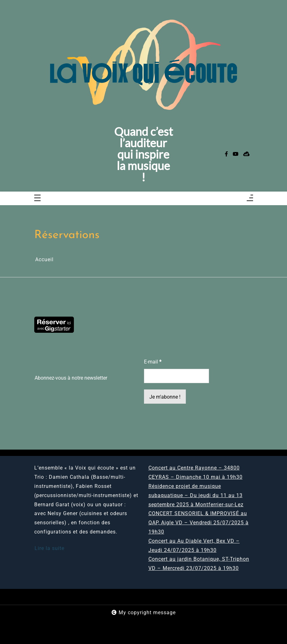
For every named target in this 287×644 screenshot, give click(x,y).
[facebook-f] (226, 154)
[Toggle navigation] (37, 198)
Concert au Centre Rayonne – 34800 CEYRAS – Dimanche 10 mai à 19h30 (196, 472)
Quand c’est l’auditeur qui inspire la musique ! (143, 154)
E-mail (153, 362)
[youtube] (236, 154)
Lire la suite (49, 548)
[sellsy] (246, 154)
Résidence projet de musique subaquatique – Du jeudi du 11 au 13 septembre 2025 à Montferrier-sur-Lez (196, 495)
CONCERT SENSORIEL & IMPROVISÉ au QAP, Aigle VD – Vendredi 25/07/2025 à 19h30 (199, 523)
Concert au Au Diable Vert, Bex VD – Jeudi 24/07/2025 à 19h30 (194, 546)
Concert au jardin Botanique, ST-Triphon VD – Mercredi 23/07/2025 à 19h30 (199, 564)
